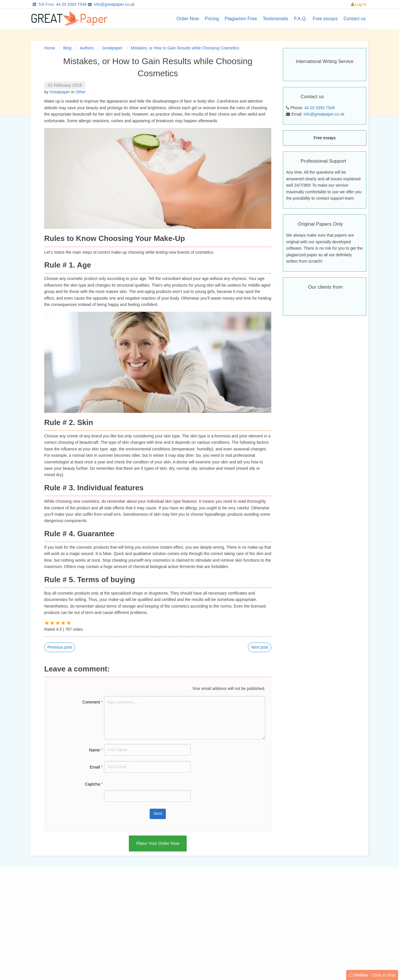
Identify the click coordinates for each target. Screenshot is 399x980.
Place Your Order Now (158, 843)
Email (96, 767)
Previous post (60, 647)
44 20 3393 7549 (71, 4)
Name (96, 750)
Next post (260, 647)
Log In (359, 4)
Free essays (325, 138)
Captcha (94, 784)
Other (80, 92)
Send (158, 814)
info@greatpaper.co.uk (114, 4)
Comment (92, 702)
